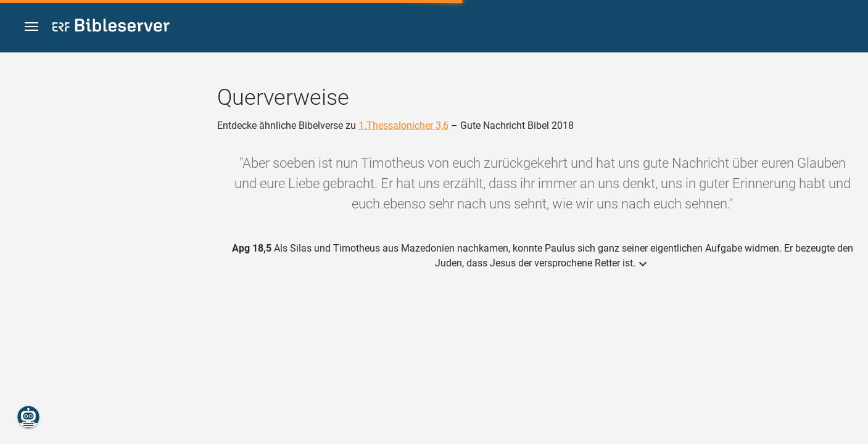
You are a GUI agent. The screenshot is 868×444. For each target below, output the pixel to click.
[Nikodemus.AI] (28, 417)
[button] (31, 27)
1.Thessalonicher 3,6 (403, 125)
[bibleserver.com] (111, 27)
